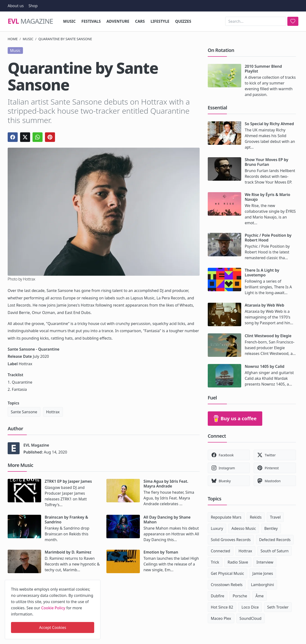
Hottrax (53, 412)
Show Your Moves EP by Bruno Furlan (267, 162)
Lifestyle (160, 21)
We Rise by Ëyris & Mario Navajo (268, 197)
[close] (96, 583)
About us (16, 6)
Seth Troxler (278, 607)
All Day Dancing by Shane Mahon (167, 520)
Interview (265, 562)
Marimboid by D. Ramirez (68, 552)
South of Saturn (275, 551)
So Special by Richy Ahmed (269, 124)
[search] (293, 21)
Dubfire (218, 596)
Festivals (91, 21)
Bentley (271, 528)
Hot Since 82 (222, 607)
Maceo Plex (221, 618)
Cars (140, 21)
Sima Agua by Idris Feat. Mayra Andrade (166, 484)
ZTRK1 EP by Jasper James (68, 481)
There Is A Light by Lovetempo (262, 273)
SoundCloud (251, 618)
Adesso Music (244, 528)
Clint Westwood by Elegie (268, 336)
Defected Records (275, 540)
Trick (215, 562)
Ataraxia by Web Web (265, 305)
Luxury (217, 528)
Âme (260, 596)
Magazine (30, 21)
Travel (275, 517)
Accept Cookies (52, 627)
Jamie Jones (263, 573)
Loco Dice (250, 607)
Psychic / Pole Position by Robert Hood (268, 238)
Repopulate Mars (226, 517)
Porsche (240, 596)
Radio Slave (238, 562)
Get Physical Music (227, 573)
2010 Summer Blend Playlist (263, 69)
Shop (33, 6)
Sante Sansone (24, 412)
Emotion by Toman (161, 552)
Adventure (118, 21)
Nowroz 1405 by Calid (265, 366)
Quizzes (183, 21)
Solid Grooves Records (231, 540)
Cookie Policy (53, 608)
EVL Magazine (36, 445)
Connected (221, 551)
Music (69, 21)
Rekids (256, 517)
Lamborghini (262, 585)
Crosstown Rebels (227, 585)
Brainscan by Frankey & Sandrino (66, 520)
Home (13, 39)
